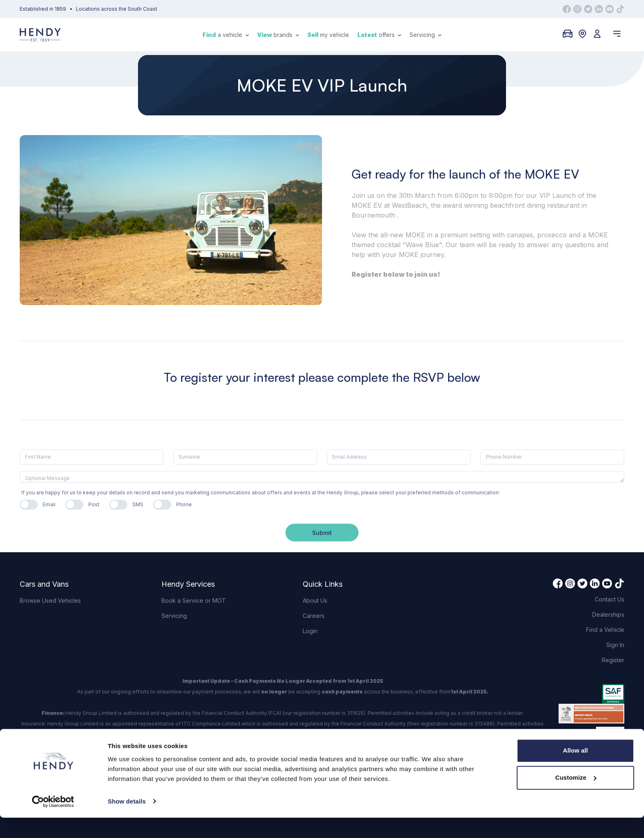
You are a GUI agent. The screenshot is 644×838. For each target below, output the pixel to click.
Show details (127, 822)
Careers (314, 616)
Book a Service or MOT (194, 600)
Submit (322, 532)
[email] (399, 457)
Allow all (576, 771)
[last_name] (245, 457)
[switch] (29, 505)
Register (613, 660)
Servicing (425, 35)
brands (278, 35)
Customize (576, 798)
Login (310, 631)
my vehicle (328, 35)
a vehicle (226, 35)
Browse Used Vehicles (50, 600)
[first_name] (92, 457)
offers (379, 35)
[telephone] (552, 457)
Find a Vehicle (605, 630)
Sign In (615, 645)
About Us (315, 600)
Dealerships (608, 614)
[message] (322, 477)
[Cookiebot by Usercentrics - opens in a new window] (53, 822)
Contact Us (609, 599)
